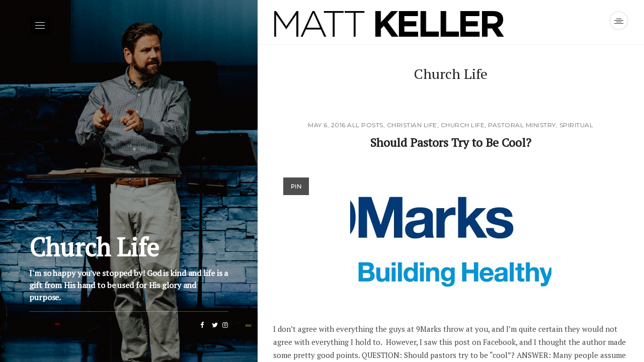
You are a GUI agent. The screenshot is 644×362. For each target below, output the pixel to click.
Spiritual (577, 125)
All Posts (365, 125)
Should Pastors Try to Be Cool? (451, 142)
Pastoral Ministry (522, 125)
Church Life (463, 125)
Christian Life (412, 125)
